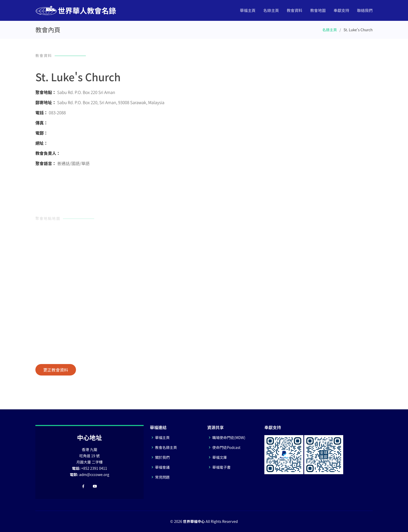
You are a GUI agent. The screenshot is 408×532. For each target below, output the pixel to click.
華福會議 (162, 467)
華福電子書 (221, 467)
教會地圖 (318, 10)
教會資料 (295, 10)
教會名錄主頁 (166, 447)
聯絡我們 (365, 10)
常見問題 (162, 477)
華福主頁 (248, 10)
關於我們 (162, 457)
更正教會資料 (56, 370)
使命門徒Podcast (226, 447)
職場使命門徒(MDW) (229, 437)
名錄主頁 (271, 10)
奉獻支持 (341, 10)
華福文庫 (220, 457)
